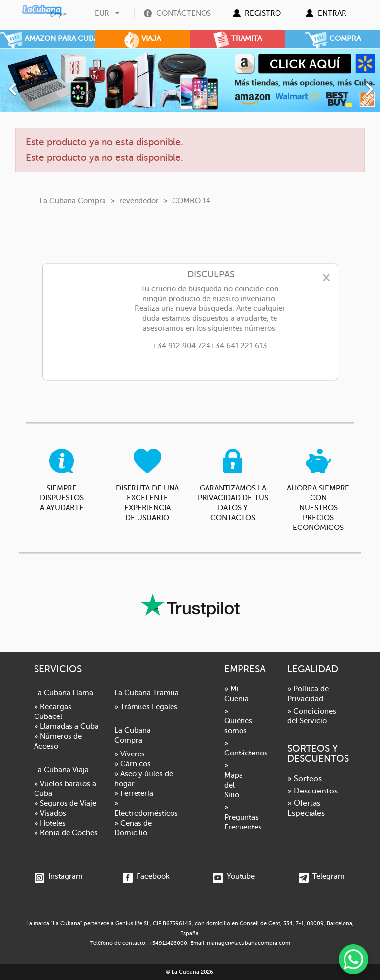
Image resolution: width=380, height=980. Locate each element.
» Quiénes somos (238, 721)
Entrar (332, 13)
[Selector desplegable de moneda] (108, 13)
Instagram (59, 876)
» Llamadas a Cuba (66, 726)
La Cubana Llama (64, 693)
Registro (263, 13)
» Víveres (130, 754)
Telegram (322, 876)
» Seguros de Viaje (65, 803)
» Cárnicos (133, 764)
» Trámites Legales (146, 707)
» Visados (50, 813)
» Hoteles (50, 823)
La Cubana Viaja (61, 770)
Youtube (234, 876)
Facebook (146, 876)
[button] (29, 84)
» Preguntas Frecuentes (243, 817)
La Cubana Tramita (147, 693)
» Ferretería (134, 793)
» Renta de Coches (66, 833)
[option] (190, 80)
